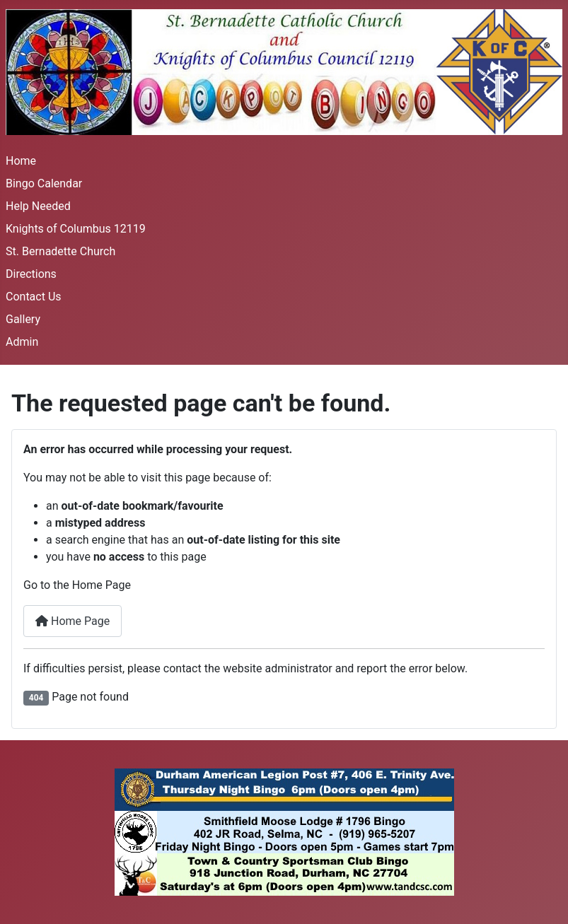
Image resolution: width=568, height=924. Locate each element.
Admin (22, 342)
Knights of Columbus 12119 (76, 229)
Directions (31, 274)
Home (21, 161)
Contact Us (34, 297)
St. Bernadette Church (60, 251)
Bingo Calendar (44, 183)
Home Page (73, 621)
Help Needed (38, 206)
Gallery (23, 319)
